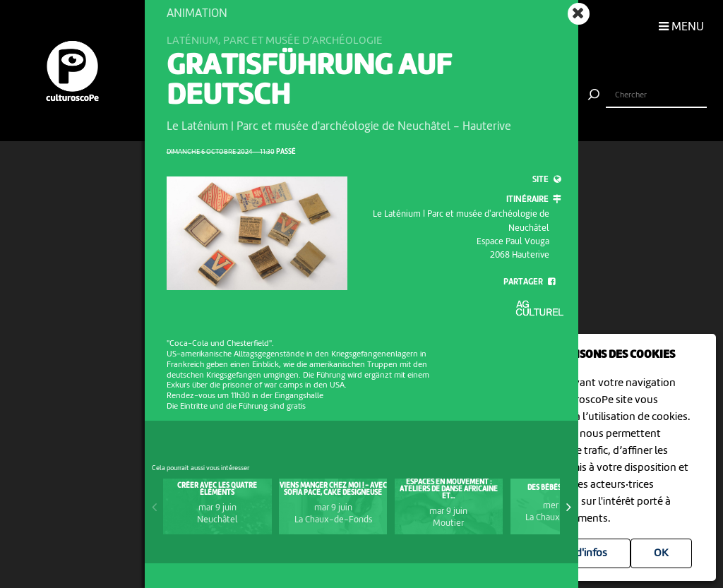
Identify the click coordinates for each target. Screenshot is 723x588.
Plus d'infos (580, 553)
